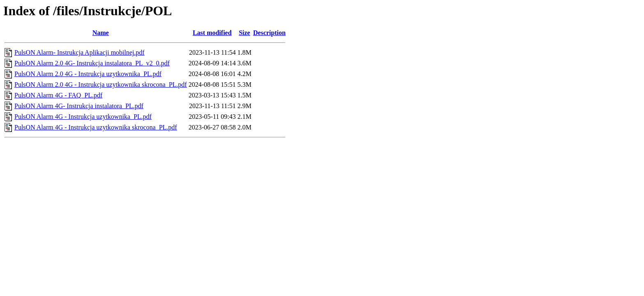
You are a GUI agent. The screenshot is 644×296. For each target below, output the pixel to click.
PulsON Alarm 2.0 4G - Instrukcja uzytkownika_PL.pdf (88, 74)
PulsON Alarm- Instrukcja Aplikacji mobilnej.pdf (79, 52)
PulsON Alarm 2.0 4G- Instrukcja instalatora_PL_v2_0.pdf (92, 63)
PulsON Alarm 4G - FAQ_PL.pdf (58, 95)
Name (101, 33)
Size (244, 33)
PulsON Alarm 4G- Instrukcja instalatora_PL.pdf (79, 106)
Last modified (212, 33)
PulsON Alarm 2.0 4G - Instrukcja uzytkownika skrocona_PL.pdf (101, 84)
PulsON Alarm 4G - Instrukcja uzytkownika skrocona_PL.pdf (96, 127)
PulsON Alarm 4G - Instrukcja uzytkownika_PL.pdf (83, 117)
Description (269, 33)
